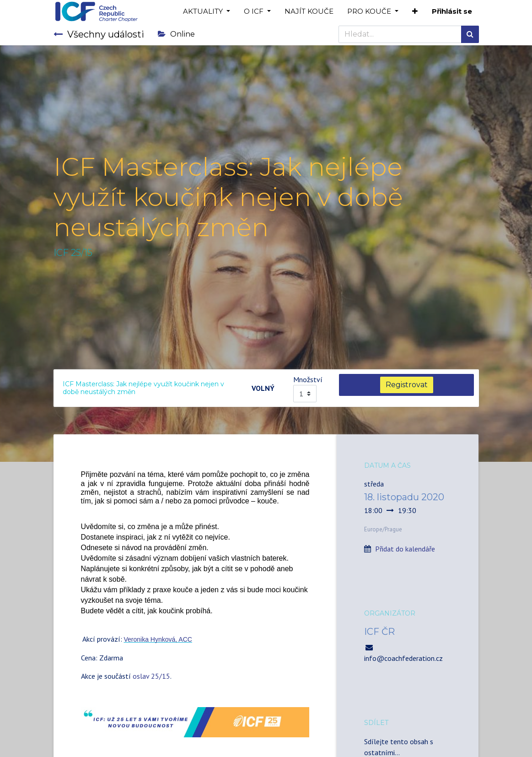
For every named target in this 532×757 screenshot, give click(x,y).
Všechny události (99, 34)
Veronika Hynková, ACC (158, 639)
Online (176, 34)
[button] (415, 12)
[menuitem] (309, 12)
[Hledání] (470, 34)
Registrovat (407, 385)
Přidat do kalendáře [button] (405, 549)
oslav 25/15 (151, 676)
